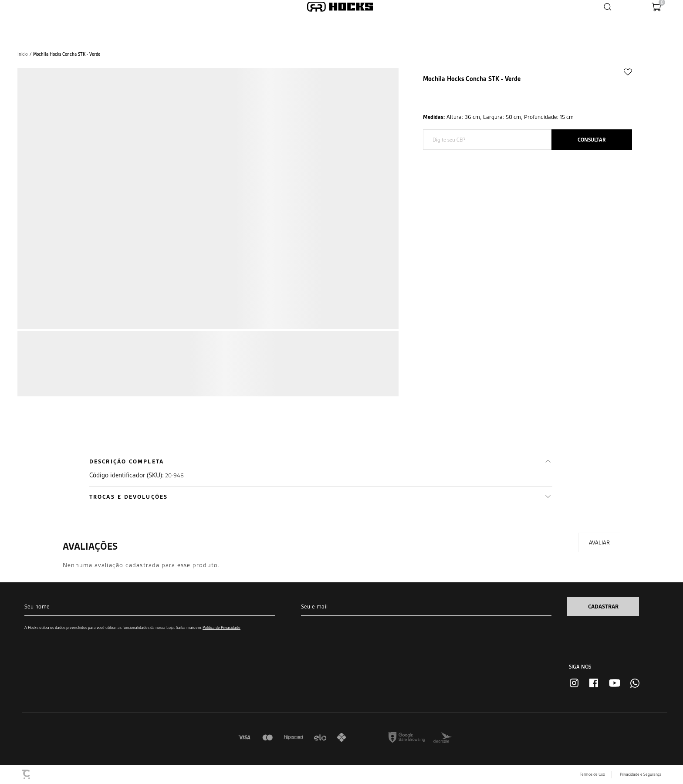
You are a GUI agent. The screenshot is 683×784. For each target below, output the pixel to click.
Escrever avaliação (599, 542)
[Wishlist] (629, 7)
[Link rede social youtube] (615, 683)
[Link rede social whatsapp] (635, 683)
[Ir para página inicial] (23, 54)
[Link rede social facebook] (594, 683)
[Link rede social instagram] (574, 683)
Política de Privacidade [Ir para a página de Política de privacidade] (221, 627)
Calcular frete (592, 140)
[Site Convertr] (27, 774)
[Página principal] (340, 7)
